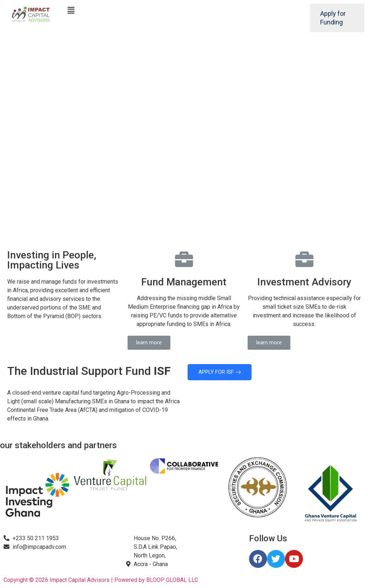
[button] (149, 343)
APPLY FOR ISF (220, 372)
